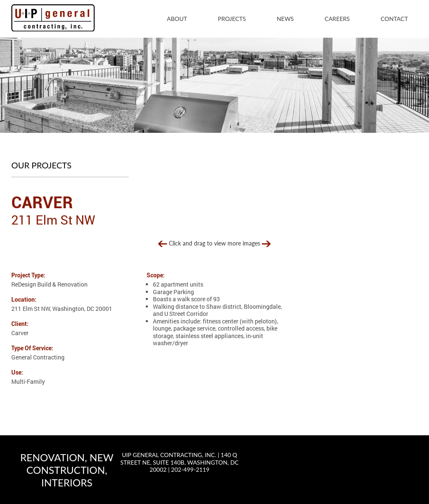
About (177, 19)
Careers (337, 19)
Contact (394, 19)
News (285, 19)
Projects (232, 19)
